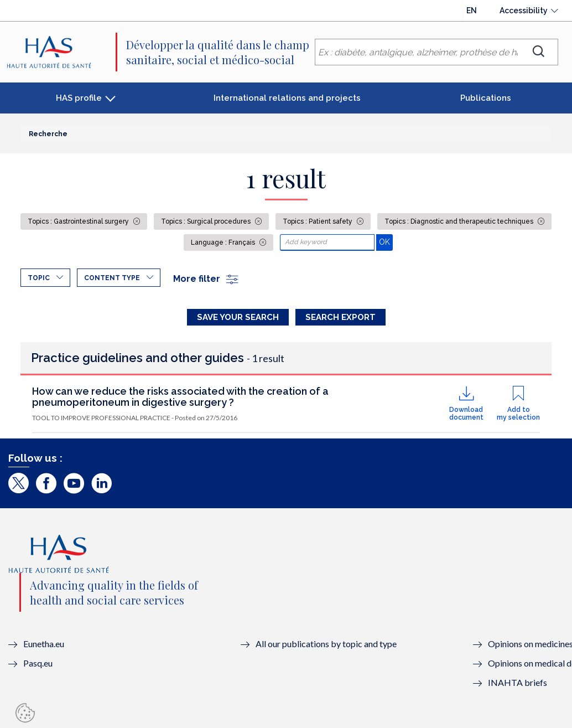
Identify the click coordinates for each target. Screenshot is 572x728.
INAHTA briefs (518, 682)
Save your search (238, 317)
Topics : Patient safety (318, 221)
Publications (486, 98)
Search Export (340, 317)
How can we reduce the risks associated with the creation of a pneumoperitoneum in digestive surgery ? (180, 397)
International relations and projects (287, 98)
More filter (206, 279)
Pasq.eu (38, 663)
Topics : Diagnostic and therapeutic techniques (460, 221)
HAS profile (79, 98)
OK (386, 242)
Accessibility (524, 11)
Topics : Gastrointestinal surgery (79, 221)
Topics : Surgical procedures (207, 221)
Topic (39, 278)
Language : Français (224, 242)
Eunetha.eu (44, 644)
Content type (112, 278)
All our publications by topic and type (326, 644)
